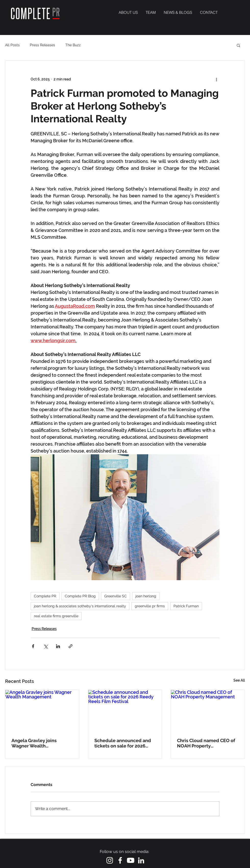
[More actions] (216, 79)
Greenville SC (116, 596)
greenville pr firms (150, 606)
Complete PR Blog (80, 596)
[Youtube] (131, 860)
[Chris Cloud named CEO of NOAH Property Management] (208, 711)
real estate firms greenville (56, 616)
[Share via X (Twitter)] (46, 646)
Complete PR (45, 596)
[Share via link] (71, 646)
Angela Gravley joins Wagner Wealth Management (34, 743)
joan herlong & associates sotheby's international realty (80, 606)
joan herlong (146, 596)
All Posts (12, 45)
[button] (238, 45)
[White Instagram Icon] (110, 860)
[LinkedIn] (141, 860)
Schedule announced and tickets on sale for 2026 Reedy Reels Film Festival (123, 743)
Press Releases (42, 45)
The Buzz (73, 45)
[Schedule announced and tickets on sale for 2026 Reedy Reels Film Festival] (125, 711)
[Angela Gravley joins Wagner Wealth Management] (42, 711)
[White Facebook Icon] (120, 860)
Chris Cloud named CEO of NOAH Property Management (206, 743)
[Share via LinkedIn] (58, 646)
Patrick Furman (186, 606)
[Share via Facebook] (33, 646)
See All (239, 680)
